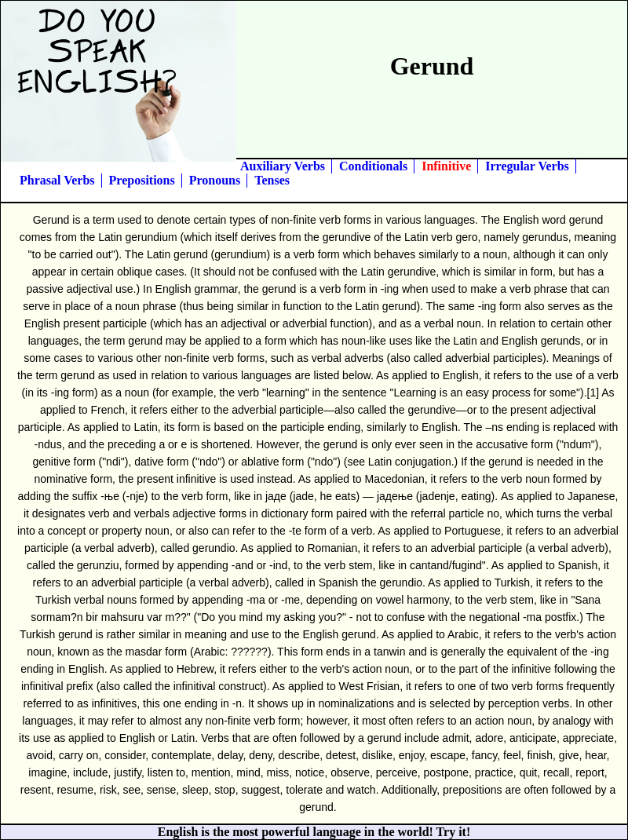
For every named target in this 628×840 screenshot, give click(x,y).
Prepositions (142, 180)
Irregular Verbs (527, 166)
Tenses (272, 180)
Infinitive (446, 166)
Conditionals (373, 166)
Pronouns (215, 180)
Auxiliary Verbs (283, 166)
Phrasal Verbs (57, 180)
